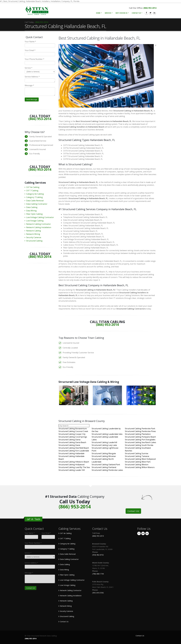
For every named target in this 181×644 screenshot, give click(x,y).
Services (108, 13)
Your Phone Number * (34, 59)
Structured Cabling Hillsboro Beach (74, 462)
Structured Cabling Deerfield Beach (74, 448)
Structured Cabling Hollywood (71, 465)
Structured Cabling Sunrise (137, 453)
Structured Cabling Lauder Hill (72, 470)
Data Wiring (31, 211)
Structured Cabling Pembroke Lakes (107, 470)
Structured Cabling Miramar (104, 456)
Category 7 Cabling (34, 197)
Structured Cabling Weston (137, 465)
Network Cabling (34, 231)
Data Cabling (32, 207)
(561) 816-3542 (98, 593)
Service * (29, 68)
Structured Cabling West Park (138, 462)
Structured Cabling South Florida (139, 445)
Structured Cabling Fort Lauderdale (74, 451)
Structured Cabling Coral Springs (73, 437)
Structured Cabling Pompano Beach (140, 437)
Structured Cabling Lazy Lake (104, 445)
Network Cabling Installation (39, 227)
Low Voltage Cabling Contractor (40, 217)
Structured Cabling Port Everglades (140, 440)
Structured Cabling (34, 241)
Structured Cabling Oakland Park (106, 465)
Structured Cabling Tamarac (137, 456)
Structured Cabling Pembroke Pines (140, 431)
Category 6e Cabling (35, 194)
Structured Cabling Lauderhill (104, 442)
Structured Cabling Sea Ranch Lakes (140, 442)
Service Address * (32, 77)
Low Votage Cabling (35, 221)
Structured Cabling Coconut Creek (73, 431)
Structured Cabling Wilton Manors (140, 467)
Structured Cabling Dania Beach (72, 442)
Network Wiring (33, 234)
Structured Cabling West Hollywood (140, 459)
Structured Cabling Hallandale (71, 453)
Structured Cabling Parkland (104, 467)
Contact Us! (133, 511)
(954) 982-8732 (98, 555)
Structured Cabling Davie (69, 445)
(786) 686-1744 (98, 574)
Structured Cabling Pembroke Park (140, 429)
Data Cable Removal (35, 201)
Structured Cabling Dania (69, 440)
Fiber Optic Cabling (34, 214)
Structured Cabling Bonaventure (73, 429)
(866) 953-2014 (150, 8)
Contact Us (136, 13)
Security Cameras (34, 237)
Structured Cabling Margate (104, 453)
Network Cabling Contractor (38, 224)
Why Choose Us (121, 13)
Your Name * (30, 42)
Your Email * (30, 50)
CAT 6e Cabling (33, 187)
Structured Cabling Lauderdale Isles (107, 434)
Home (98, 13)
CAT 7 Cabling (32, 191)
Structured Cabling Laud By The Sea (74, 467)
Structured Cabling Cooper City (72, 434)
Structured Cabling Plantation (138, 434)
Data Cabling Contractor (37, 204)
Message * (29, 85)
